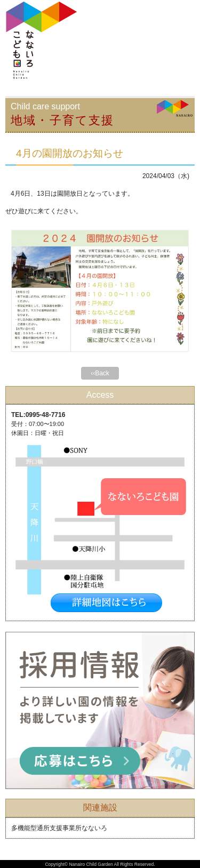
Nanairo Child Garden (91, 864)
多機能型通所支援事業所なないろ (59, 828)
